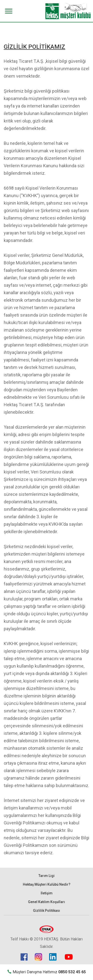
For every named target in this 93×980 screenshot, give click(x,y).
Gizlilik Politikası (46, 911)
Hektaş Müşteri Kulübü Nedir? (47, 884)
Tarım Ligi (46, 876)
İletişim (47, 893)
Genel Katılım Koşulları (46, 902)
